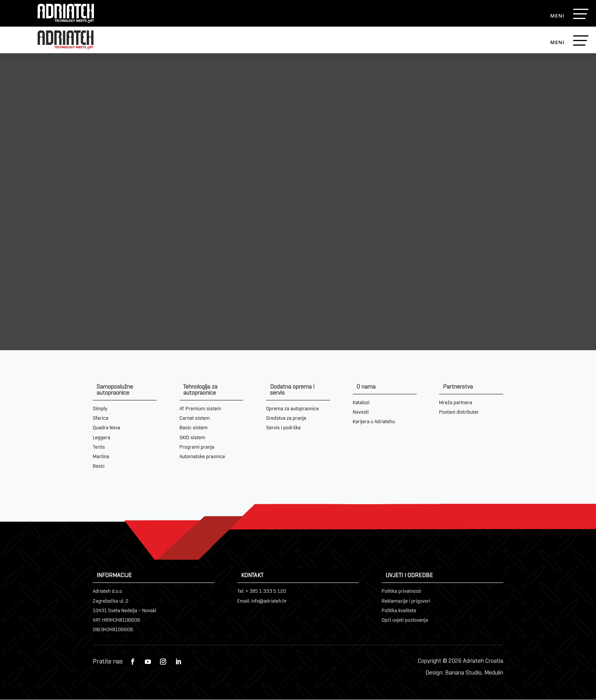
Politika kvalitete (399, 611)
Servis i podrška (283, 428)
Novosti (361, 413)
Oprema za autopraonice (292, 409)
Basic (99, 467)
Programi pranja (197, 448)
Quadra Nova (106, 428)
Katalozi (361, 403)
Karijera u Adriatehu (374, 422)
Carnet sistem (195, 419)
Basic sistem (193, 428)
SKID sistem (192, 438)
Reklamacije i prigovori (406, 602)
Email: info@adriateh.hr (262, 602)
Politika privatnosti (401, 592)
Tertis (99, 448)
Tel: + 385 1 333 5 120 (262, 592)
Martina (101, 457)
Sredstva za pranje (286, 419)
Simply (100, 409)
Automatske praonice (202, 457)
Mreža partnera (456, 403)
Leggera (101, 438)
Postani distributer (459, 413)
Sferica (101, 419)
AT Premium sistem (200, 409)
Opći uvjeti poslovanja (405, 621)
